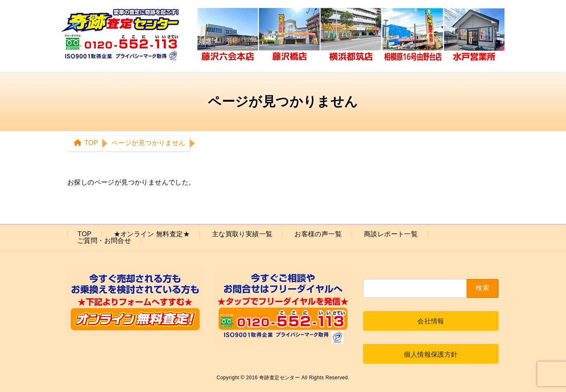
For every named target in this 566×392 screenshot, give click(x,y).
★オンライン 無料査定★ (152, 234)
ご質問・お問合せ (104, 241)
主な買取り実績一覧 (242, 234)
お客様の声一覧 (318, 234)
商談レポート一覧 (391, 234)
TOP (85, 234)
